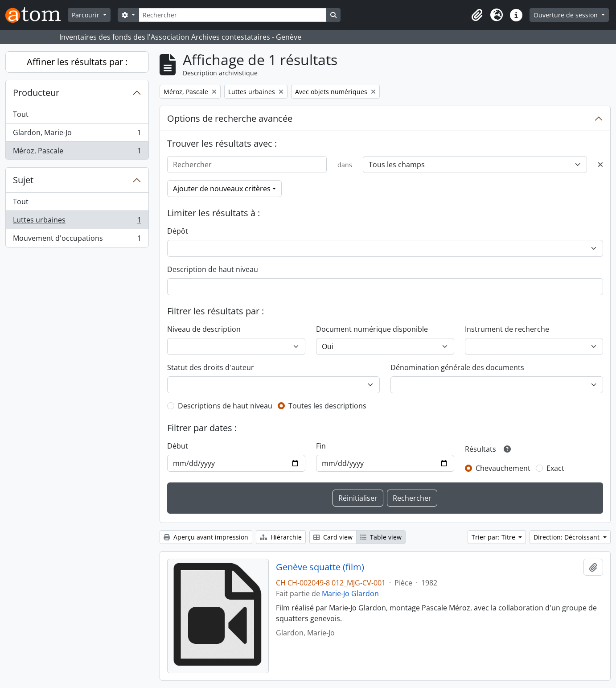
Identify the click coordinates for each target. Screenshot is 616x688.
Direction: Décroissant (567, 537)
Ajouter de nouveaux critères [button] (222, 189)
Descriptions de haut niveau (225, 406)
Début (178, 446)
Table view (381, 537)
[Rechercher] (233, 15)
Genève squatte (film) (320, 567)
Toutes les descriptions (327, 406)
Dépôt (178, 231)
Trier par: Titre (494, 537)
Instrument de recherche (507, 329)
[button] (477, 15)
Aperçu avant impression (206, 537)
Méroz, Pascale (77, 152)
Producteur (36, 93)
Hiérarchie (281, 537)
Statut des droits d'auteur (211, 367)
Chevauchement (503, 468)
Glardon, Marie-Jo (77, 134)
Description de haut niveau (213, 269)
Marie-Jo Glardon (350, 593)
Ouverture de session (567, 15)
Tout (21, 114)
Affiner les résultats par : (77, 62)
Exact (555, 468)
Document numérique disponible (372, 329)
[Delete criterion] (600, 165)
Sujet (23, 180)
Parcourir (86, 15)
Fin (321, 446)
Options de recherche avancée (230, 118)
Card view (333, 537)
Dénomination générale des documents (457, 367)
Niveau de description (204, 329)
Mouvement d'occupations (77, 240)
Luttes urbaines (77, 222)
